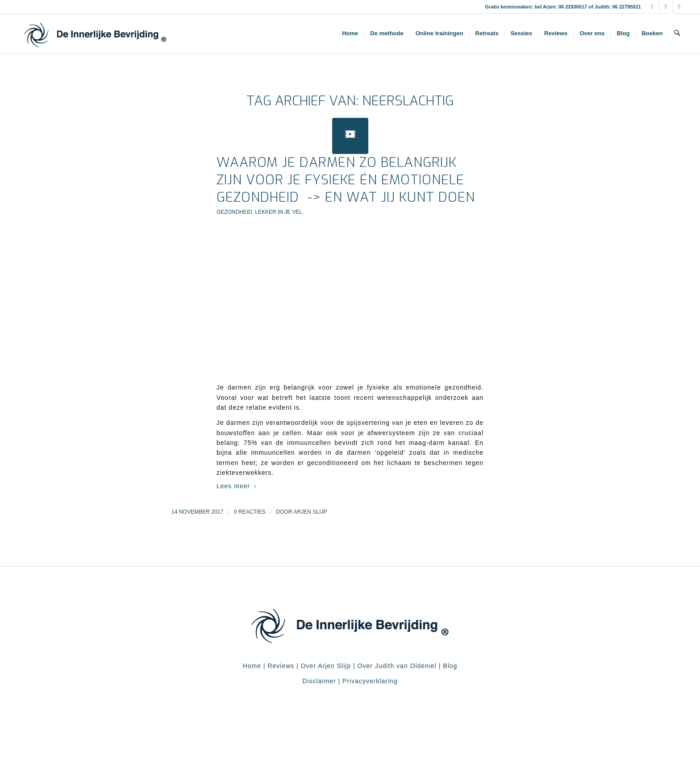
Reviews (281, 666)
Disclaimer (319, 681)
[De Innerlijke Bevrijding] (95, 33)
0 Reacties (250, 512)
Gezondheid (234, 212)
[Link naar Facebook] (652, 7)
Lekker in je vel (279, 212)
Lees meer (237, 486)
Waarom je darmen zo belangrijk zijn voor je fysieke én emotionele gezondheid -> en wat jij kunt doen (346, 180)
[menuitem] (350, 33)
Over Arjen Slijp (326, 666)
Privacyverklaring (370, 681)
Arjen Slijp (310, 512)
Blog (450, 666)
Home (252, 666)
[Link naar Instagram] (666, 7)
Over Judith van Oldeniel (396, 666)
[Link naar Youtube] (679, 7)
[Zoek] (677, 33)
